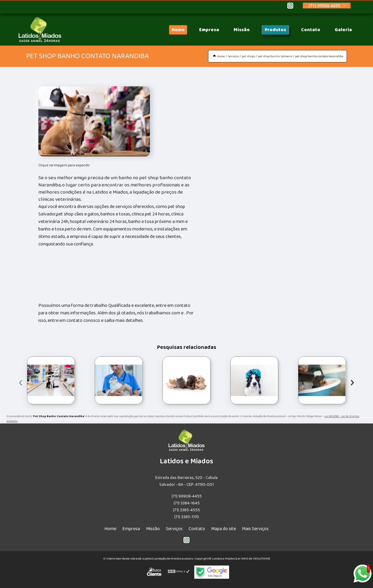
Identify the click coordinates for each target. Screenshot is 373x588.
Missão (242, 30)
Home (178, 30)
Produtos (275, 30)
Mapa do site (224, 529)
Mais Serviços (255, 529)
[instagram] (290, 7)
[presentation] (21, 382)
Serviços (174, 529)
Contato (311, 30)
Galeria (343, 30)
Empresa (209, 30)
